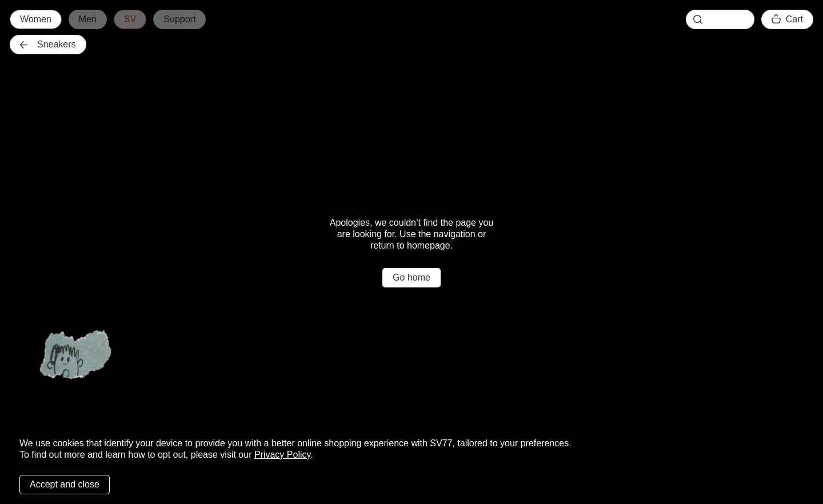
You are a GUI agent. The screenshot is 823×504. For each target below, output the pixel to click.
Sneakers (48, 44)
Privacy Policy (282, 455)
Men (88, 19)
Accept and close (65, 484)
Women (36, 19)
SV (130, 19)
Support (179, 19)
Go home (411, 277)
